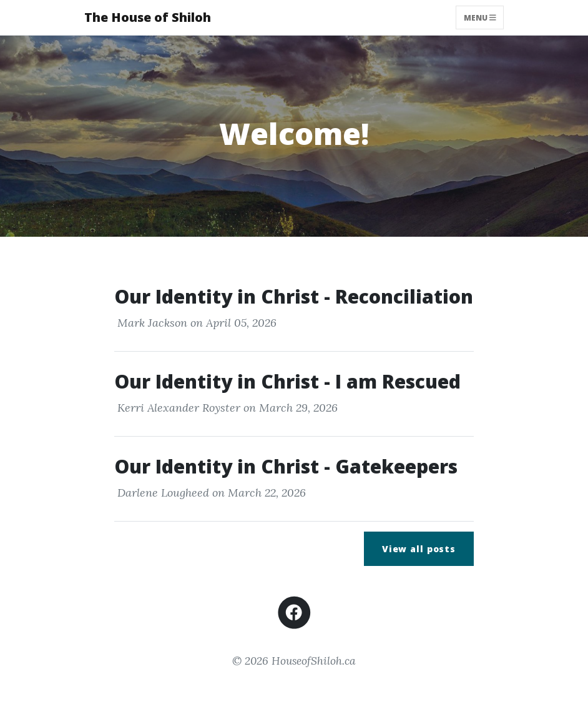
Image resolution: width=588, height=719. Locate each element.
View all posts (419, 549)
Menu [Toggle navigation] (480, 17)
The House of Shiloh (148, 17)
